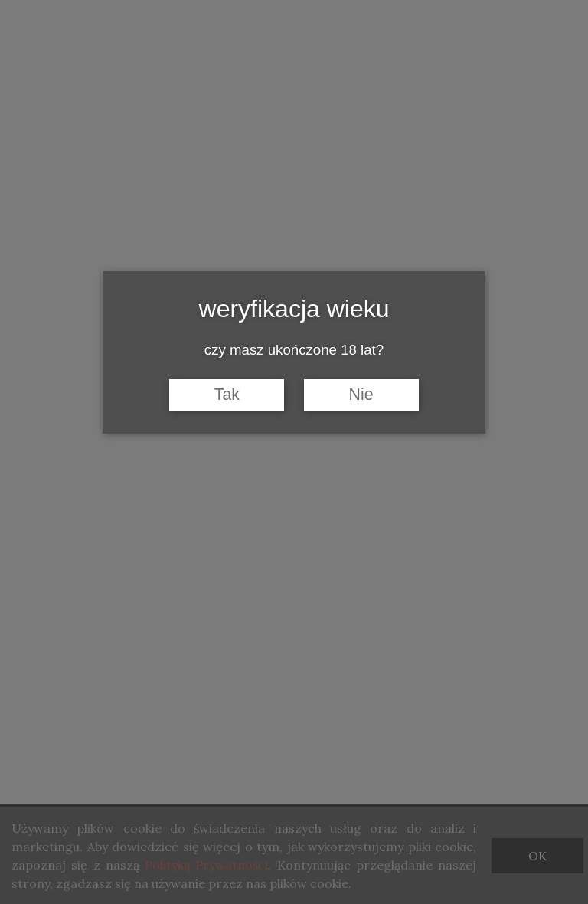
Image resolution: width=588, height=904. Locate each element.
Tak (227, 395)
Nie (361, 395)
